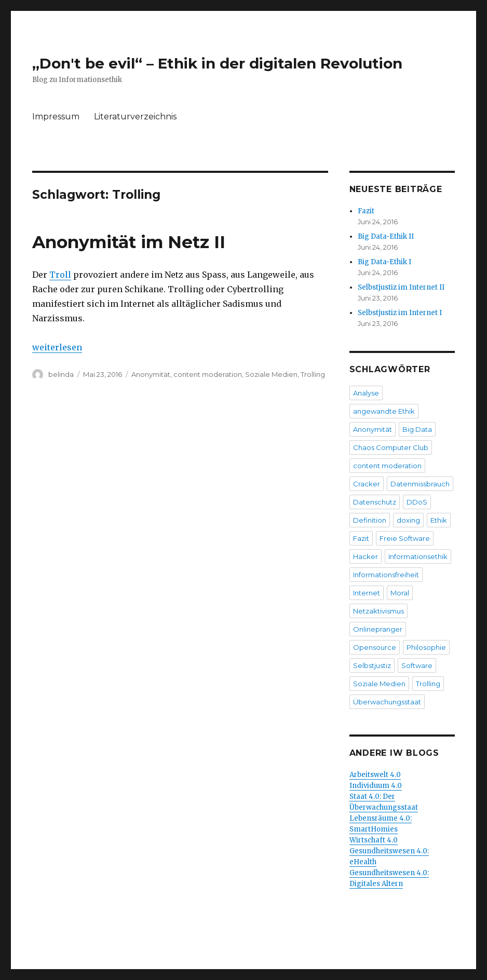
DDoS (417, 502)
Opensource (375, 647)
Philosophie (426, 647)
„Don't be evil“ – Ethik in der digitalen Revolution (217, 63)
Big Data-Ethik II (386, 236)
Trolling (313, 374)
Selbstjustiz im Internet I (400, 313)
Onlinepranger (378, 629)
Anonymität (151, 374)
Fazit (366, 211)
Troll (60, 275)
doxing (408, 520)
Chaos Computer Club (391, 447)
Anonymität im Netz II (129, 242)
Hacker (366, 556)
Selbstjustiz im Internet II (401, 287)
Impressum (56, 117)
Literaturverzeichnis (135, 117)
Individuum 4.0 (376, 786)
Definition (370, 520)
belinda (61, 374)
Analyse (366, 393)
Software (417, 665)
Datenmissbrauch (420, 484)
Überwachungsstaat (387, 702)
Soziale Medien (271, 374)
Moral (400, 593)
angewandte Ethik (384, 411)
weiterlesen (57, 347)
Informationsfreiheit (386, 575)
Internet (367, 593)
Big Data (417, 429)
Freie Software (405, 538)
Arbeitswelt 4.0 (375, 775)
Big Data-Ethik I (384, 262)
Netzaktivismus (378, 611)
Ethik (439, 520)
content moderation (208, 374)
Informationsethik (418, 556)
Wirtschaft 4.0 (374, 840)
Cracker (367, 484)
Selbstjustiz (372, 665)
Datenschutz (375, 502)
